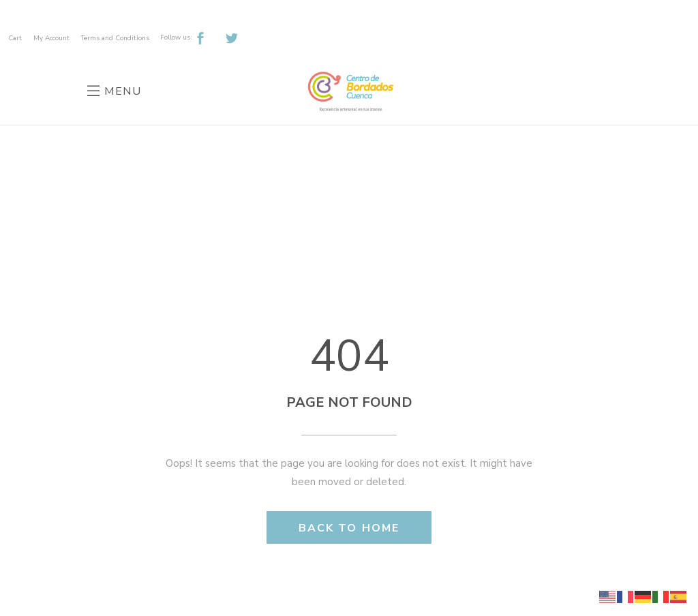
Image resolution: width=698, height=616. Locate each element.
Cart (15, 38)
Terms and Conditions (115, 38)
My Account (51, 38)
